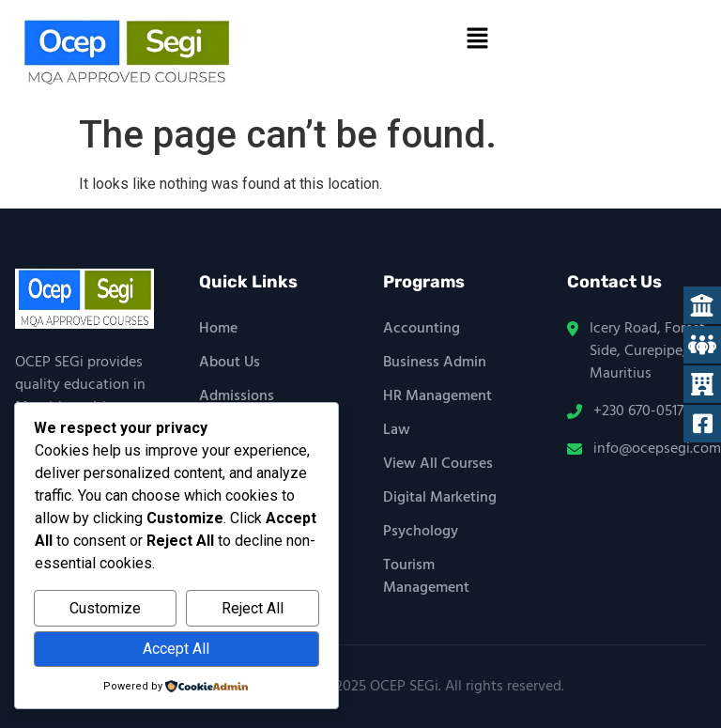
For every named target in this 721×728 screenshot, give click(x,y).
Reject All (253, 608)
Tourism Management (426, 577)
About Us (230, 363)
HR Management (437, 396)
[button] (477, 39)
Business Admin (435, 363)
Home (218, 329)
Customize (105, 608)
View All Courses (438, 464)
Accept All (176, 649)
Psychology (421, 532)
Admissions (237, 396)
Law (397, 430)
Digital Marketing (440, 498)
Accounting (422, 329)
